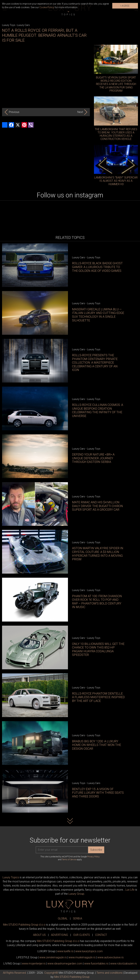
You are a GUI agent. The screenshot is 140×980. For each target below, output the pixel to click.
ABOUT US (39, 935)
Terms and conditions (109, 973)
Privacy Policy (93, 857)
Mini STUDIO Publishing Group (72, 977)
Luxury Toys (9, 25)
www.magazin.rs (53, 957)
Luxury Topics (11, 877)
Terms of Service (69, 860)
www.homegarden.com (65, 964)
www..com (89, 951)
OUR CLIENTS (82, 935)
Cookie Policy (47, 7)
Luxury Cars (23, 25)
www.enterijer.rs (34, 964)
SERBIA (78, 918)
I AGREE (125, 6)
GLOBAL (63, 918)
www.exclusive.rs (110, 957)
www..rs (65, 951)
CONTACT (101, 935)
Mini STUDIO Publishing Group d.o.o (24, 925)
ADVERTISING (59, 935)
